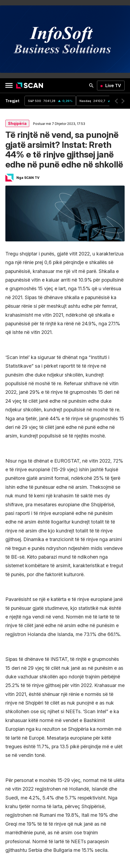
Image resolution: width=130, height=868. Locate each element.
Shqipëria (17, 123)
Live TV (113, 86)
